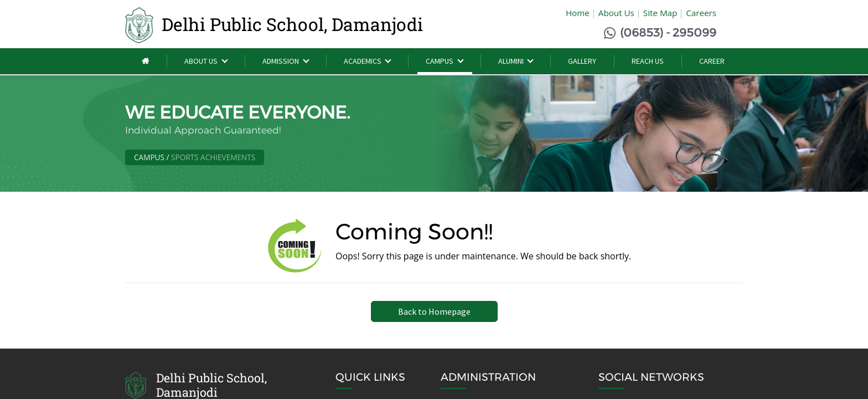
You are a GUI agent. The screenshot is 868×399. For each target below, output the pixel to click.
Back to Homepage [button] (434, 313)
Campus (149, 158)
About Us (616, 14)
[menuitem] (146, 63)
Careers (701, 14)
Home (578, 14)
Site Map (660, 14)
